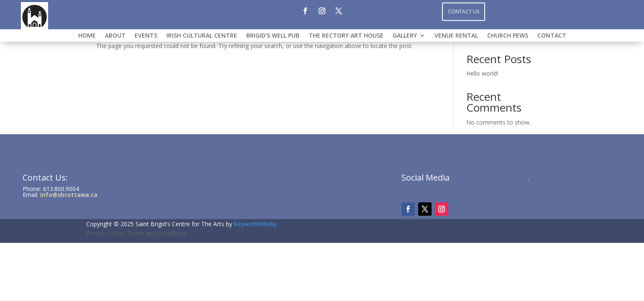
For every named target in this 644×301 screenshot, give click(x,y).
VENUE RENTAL (456, 36)
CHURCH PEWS (508, 36)
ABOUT (115, 36)
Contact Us (464, 11)
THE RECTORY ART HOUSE (346, 36)
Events (146, 36)
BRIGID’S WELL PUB (273, 36)
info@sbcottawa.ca (69, 195)
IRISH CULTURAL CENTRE (202, 36)
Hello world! (482, 73)
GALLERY (405, 36)
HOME (87, 36)
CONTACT (552, 36)
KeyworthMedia (255, 224)
